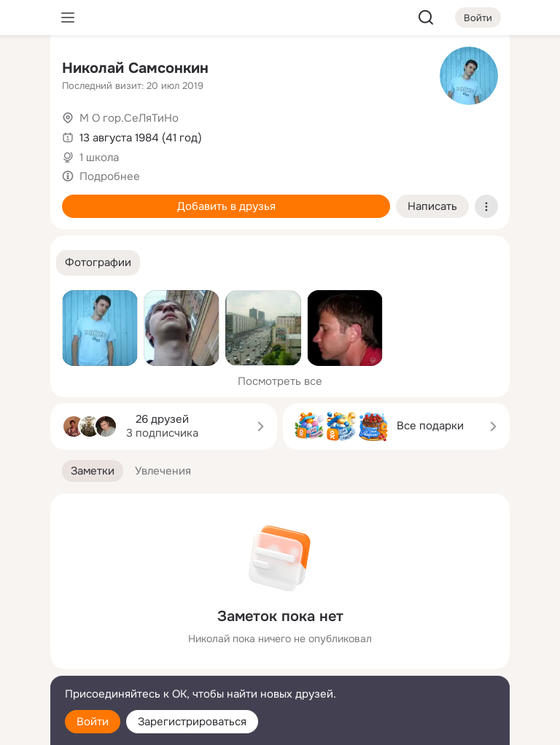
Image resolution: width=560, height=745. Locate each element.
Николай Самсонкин (135, 68)
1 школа (99, 157)
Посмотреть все (280, 381)
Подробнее (110, 176)
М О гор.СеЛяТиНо (129, 118)
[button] (98, 263)
